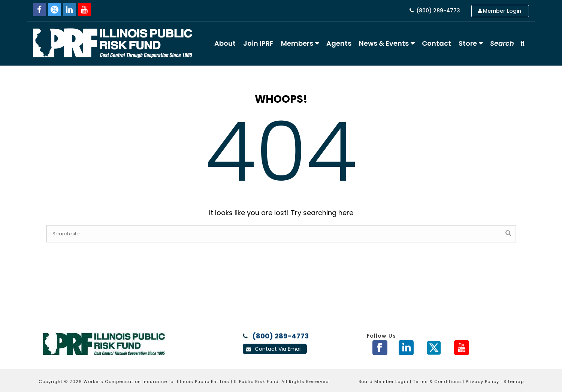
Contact (436, 43)
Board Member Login (383, 382)
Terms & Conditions (437, 382)
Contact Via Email (274, 349)
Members (297, 43)
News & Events (384, 43)
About (225, 43)
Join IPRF (258, 43)
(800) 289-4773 (435, 10)
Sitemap (514, 382)
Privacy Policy (482, 382)
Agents (339, 43)
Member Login (500, 11)
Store (468, 43)
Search (502, 43)
